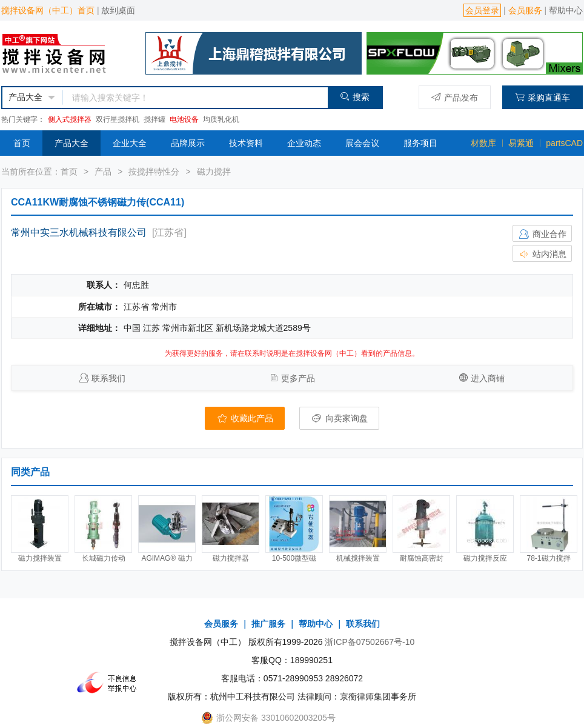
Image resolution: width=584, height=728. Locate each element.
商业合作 (542, 234)
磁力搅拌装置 (40, 558)
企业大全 (130, 143)
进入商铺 (488, 378)
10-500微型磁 (294, 558)
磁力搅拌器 (231, 558)
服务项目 (420, 143)
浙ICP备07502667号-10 (370, 642)
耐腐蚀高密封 (422, 558)
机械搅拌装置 (358, 558)
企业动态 (304, 143)
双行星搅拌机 (118, 119)
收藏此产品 (245, 418)
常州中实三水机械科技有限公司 (79, 232)
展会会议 (362, 143)
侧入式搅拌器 (70, 119)
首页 (22, 143)
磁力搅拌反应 (485, 558)
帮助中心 (566, 10)
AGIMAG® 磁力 (167, 558)
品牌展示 (188, 143)
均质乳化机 (221, 119)
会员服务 (525, 10)
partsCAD (564, 143)
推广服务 (268, 624)
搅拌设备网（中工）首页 (48, 10)
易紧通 (521, 143)
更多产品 (298, 378)
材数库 (483, 143)
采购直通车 (543, 97)
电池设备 (184, 119)
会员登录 (482, 10)
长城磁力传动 (104, 558)
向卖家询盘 (339, 418)
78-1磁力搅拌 (548, 558)
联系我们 (108, 378)
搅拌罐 (154, 119)
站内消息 (542, 254)
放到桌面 (118, 10)
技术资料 (246, 143)
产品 (103, 172)
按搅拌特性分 (154, 172)
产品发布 (455, 97)
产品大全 (71, 143)
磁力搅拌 (214, 172)
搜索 (355, 97)
